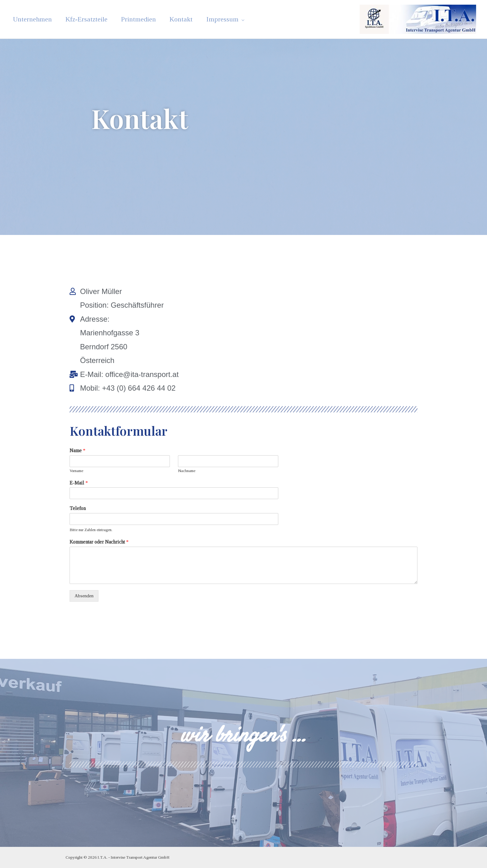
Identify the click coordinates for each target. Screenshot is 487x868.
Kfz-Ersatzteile (85, 19)
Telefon (77, 508)
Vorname (77, 471)
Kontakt (177, 19)
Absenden (84, 596)
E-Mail (79, 483)
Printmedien (136, 19)
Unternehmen (32, 19)
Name (78, 450)
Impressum (217, 19)
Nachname (187, 471)
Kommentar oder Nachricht (101, 542)
